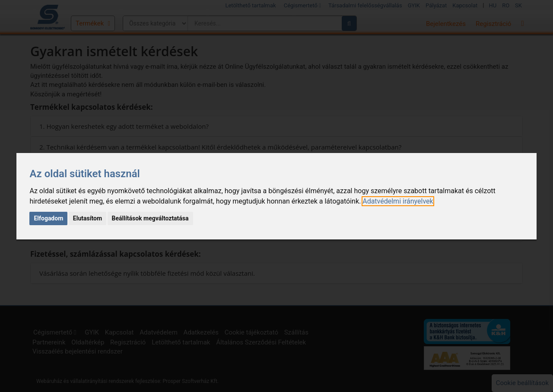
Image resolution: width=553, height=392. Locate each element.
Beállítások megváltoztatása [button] (150, 218)
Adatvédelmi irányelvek (398, 201)
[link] (398, 201)
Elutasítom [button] (87, 218)
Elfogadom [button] (48, 218)
